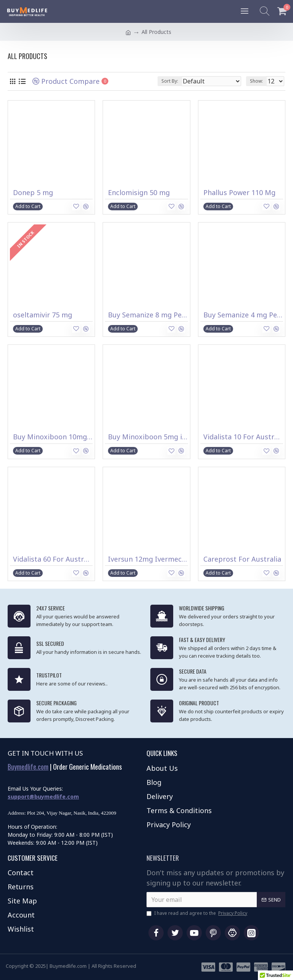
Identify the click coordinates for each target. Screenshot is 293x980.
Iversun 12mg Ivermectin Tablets (148, 559)
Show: (256, 81)
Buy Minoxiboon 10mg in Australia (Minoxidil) (53, 437)
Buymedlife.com (28, 767)
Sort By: (170, 81)
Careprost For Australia (242, 559)
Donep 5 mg (33, 193)
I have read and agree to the (197, 913)
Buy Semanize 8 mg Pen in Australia (148, 315)
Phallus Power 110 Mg (239, 193)
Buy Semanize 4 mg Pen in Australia (243, 315)
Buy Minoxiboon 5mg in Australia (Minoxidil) (148, 437)
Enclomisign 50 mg (139, 193)
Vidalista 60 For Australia (53, 559)
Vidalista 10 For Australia (243, 437)
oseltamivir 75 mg (43, 315)
